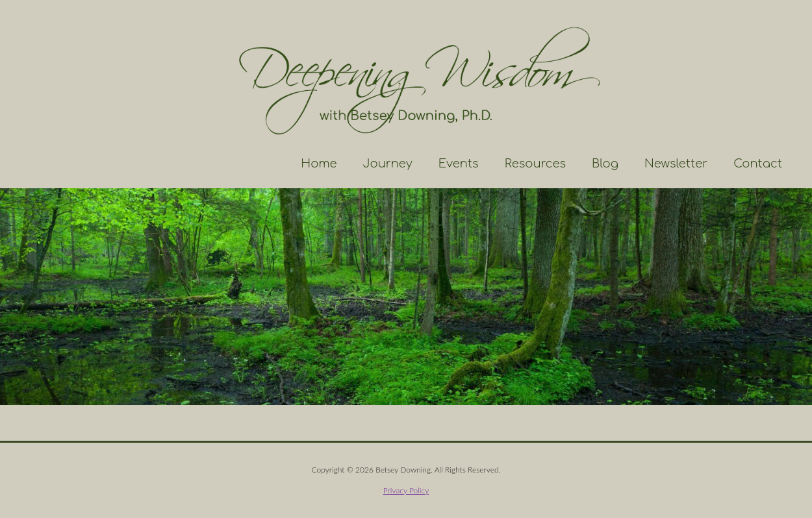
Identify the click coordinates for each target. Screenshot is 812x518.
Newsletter (676, 164)
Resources (535, 164)
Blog (605, 164)
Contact (758, 164)
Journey (388, 164)
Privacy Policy (406, 490)
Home (319, 164)
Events (459, 164)
